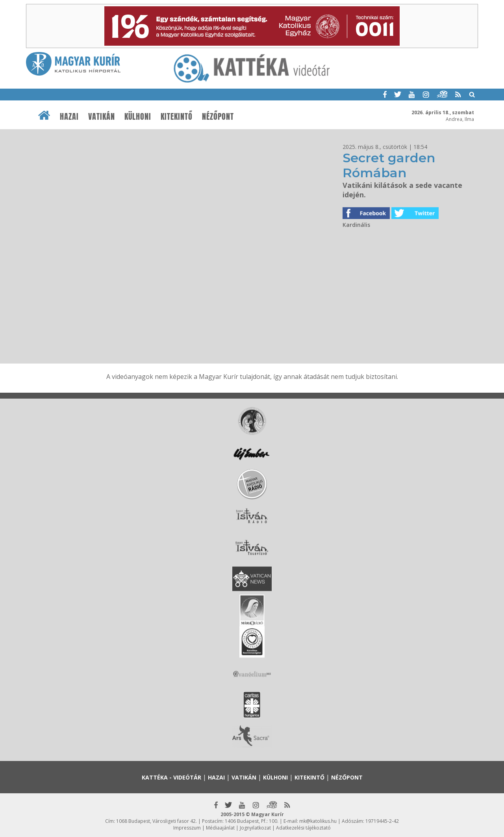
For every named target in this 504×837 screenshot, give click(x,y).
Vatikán (102, 117)
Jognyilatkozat (255, 828)
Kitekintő (177, 117)
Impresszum (187, 828)
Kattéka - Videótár (171, 777)
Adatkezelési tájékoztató (303, 828)
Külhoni (138, 117)
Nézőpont (218, 117)
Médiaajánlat (220, 828)
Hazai (69, 117)
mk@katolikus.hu (318, 821)
